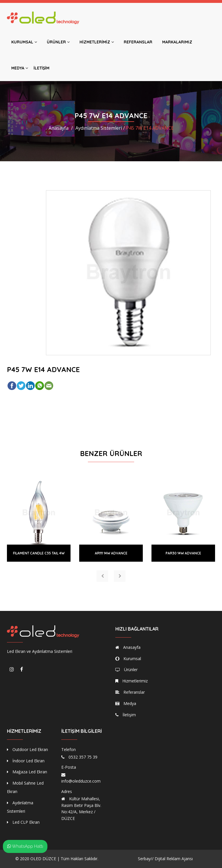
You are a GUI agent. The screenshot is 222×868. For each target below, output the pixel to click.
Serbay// (146, 859)
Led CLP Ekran (23, 822)
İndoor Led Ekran (26, 761)
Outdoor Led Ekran (27, 749)
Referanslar (138, 42)
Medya (20, 68)
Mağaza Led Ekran (27, 772)
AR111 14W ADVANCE (111, 553)
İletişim (41, 68)
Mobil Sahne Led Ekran (25, 787)
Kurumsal (24, 42)
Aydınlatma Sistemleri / (100, 128)
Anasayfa (59, 128)
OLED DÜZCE (43, 859)
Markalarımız (177, 42)
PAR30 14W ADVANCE (183, 553)
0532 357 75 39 (83, 757)
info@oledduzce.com (81, 781)
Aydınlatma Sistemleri (20, 807)
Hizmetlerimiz (97, 42)
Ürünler (58, 42)
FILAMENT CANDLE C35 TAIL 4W (39, 553)
